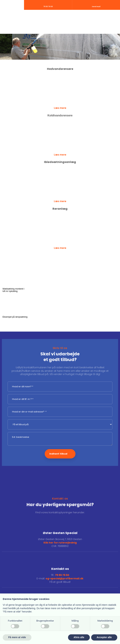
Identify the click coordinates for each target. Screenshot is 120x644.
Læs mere (60, 108)
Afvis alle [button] (79, 637)
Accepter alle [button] (104, 637)
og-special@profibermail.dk (64, 578)
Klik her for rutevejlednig (60, 543)
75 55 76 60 (62, 575)
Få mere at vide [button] (17, 637)
